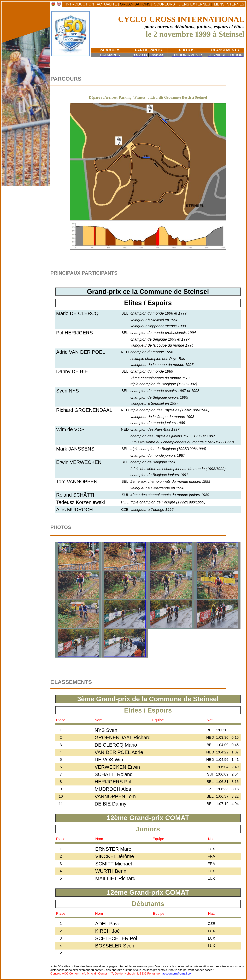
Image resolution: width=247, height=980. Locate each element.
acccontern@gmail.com (178, 973)
